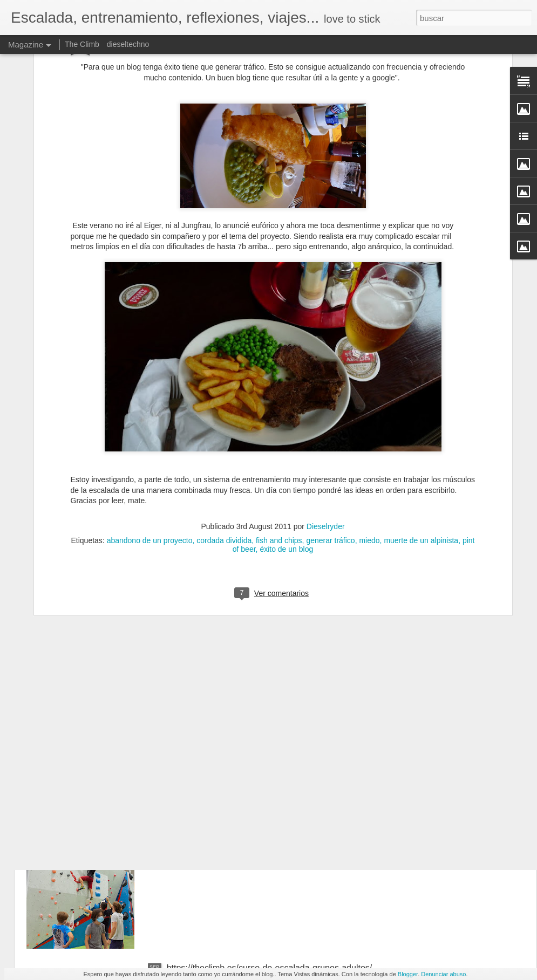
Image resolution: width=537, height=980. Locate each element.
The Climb (82, 44)
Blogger (408, 974)
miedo (369, 437)
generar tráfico (330, 437)
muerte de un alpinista (421, 437)
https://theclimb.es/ (203, 845)
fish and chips (279, 437)
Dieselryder (326, 423)
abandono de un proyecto (150, 437)
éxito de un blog (286, 446)
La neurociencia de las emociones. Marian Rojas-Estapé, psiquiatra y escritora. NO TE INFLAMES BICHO (261, 733)
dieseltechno (128, 44)
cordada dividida (224, 437)
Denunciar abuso (443, 974)
